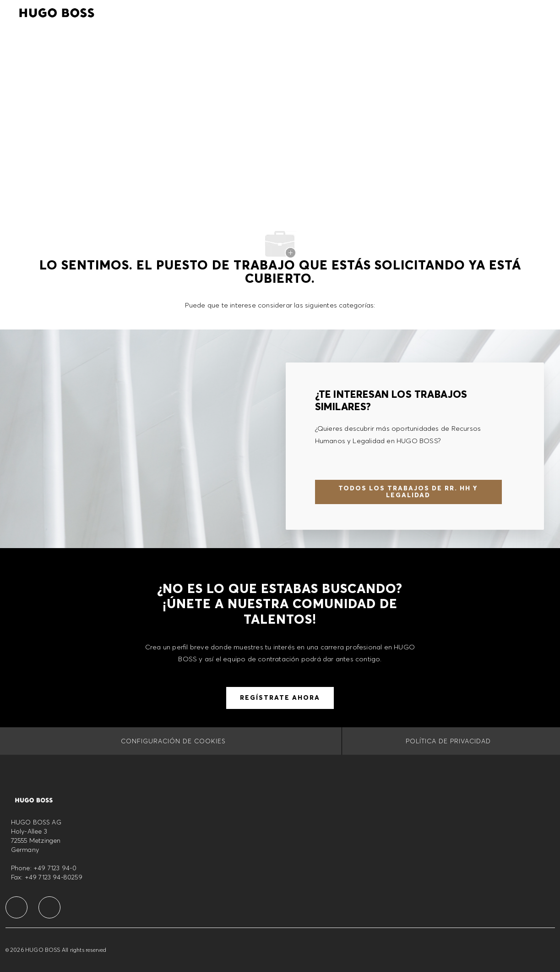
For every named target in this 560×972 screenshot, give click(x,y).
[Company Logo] (57, 11)
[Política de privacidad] (448, 741)
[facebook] (16, 907)
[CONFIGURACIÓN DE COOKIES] (173, 741)
